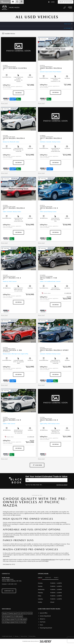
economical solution (8, 537)
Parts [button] (56, 578)
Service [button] (48, 578)
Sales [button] (40, 578)
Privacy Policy (32, 636)
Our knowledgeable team (48, 560)
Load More (38, 465)
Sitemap (17, 636)
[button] (18, 68)
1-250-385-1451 (12, 584)
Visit (4, 560)
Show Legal (4, 103)
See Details (18, 93)
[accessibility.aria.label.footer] (46, 641)
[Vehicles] (46, 480)
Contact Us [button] (9, 591)
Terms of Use (24, 636)
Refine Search (67, 24)
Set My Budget (67, 28)
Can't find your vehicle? (62, 485)
